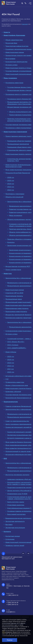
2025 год (11, 181)
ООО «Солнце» (13, 345)
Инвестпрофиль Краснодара (14, 35)
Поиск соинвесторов (13, 270)
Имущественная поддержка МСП (18, 266)
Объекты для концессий (14, 197)
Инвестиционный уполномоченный (18, 74)
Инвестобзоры (11, 352)
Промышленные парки (14, 299)
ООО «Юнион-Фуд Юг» (16, 342)
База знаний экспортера (16, 514)
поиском (25, 24)
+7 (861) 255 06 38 (12, 603)
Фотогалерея (10, 59)
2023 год (11, 187)
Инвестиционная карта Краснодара (19, 305)
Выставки (9, 525)
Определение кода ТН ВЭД (17, 494)
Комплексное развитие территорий (19, 318)
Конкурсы (11, 242)
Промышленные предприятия (18, 144)
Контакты (7, 532)
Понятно (10, 640)
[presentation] (23, 554)
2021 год (10, 369)
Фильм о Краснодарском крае (17, 385)
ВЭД (5, 459)
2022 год (11, 190)
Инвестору (8, 274)
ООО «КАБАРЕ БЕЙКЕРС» (17, 348)
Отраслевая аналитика (16, 505)
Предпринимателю (11, 402)
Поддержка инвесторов (14, 83)
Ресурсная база (11, 43)
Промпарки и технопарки (15, 194)
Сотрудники (10, 539)
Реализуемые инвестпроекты (16, 312)
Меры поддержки (10, 78)
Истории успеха (11, 65)
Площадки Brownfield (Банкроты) (18, 173)
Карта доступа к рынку (16, 502)
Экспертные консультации (15, 528)
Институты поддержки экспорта (17, 475)
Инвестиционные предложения (15, 132)
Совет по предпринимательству (17, 421)
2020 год (11, 372)
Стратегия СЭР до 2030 (14, 293)
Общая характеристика (14, 40)
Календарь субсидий (13, 392)
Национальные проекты (14, 296)
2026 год (11, 177)
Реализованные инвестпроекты (17, 308)
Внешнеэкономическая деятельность (19, 518)
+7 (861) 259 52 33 (12, 605)
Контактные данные (13, 536)
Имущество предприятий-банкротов (19, 315)
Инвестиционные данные (15, 52)
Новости (7, 32)
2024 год (11, 184)
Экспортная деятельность (15, 521)
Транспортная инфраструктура (17, 46)
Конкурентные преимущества (16, 62)
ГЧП (7, 379)
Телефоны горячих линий (15, 546)
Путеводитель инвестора (15, 382)
